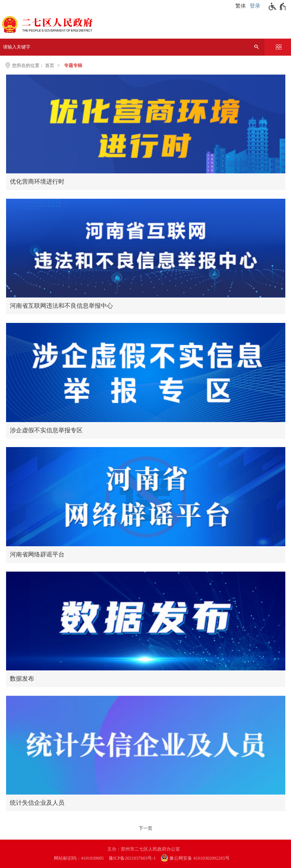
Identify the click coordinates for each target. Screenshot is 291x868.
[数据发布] (146, 621)
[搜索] (257, 47)
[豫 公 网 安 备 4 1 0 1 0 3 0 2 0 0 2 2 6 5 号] (199, 858)
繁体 (241, 6)
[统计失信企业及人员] (146, 745)
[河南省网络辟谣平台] (146, 496)
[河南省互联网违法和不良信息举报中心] (146, 248)
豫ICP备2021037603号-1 (132, 858)
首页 (50, 65)
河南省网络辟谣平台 (37, 554)
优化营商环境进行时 (37, 182)
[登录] (256, 6)
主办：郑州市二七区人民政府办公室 (144, 849)
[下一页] (145, 828)
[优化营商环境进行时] (146, 124)
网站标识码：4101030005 (79, 858)
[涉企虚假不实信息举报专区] (146, 372)
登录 (255, 6)
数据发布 (22, 679)
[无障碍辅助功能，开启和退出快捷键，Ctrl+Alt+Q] (278, 6)
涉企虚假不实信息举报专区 (46, 430)
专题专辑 (73, 65)
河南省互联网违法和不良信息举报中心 (61, 306)
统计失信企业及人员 (37, 803)
